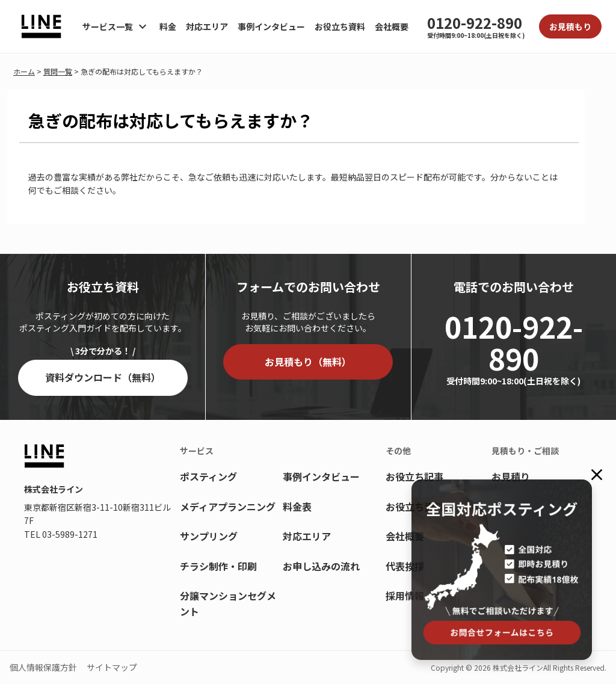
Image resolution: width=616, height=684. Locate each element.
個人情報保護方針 (43, 667)
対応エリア (207, 26)
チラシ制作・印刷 (218, 566)
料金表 (297, 507)
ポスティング (208, 476)
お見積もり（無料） (308, 362)
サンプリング (209, 536)
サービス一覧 (108, 26)
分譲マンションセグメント (228, 603)
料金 (168, 26)
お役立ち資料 (340, 26)
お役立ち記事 (414, 476)
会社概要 (392, 26)
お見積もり (570, 26)
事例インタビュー (271, 26)
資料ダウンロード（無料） (103, 377)
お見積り (511, 476)
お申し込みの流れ (321, 566)
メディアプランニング (228, 507)
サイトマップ (112, 667)
